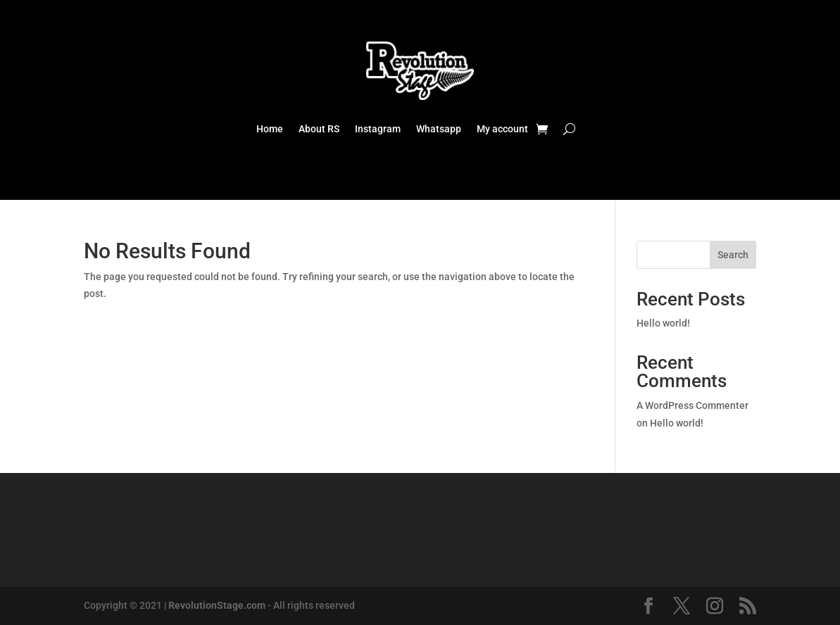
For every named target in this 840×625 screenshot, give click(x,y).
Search (733, 255)
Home (270, 129)
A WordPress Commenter (692, 405)
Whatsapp (439, 129)
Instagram (378, 129)
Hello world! (663, 323)
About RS (319, 129)
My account (502, 129)
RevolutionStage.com (217, 605)
